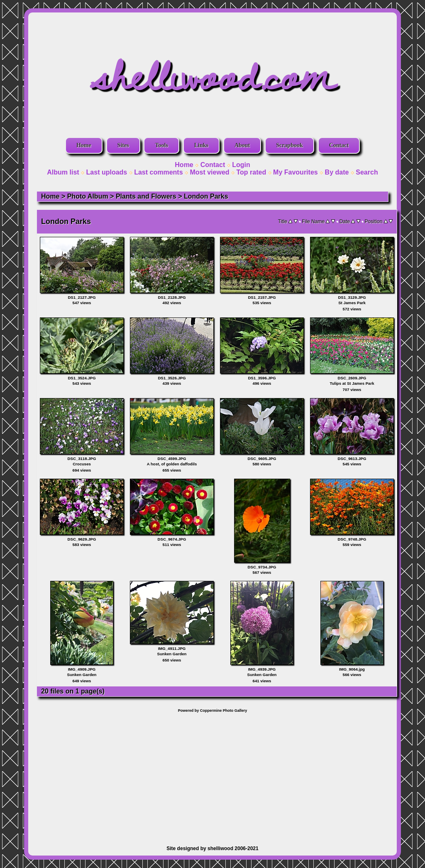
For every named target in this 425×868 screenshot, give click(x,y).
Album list (63, 172)
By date (337, 172)
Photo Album (88, 196)
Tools (161, 145)
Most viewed (209, 172)
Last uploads (107, 172)
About (242, 145)
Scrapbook (289, 145)
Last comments (158, 172)
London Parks (206, 196)
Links (201, 145)
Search (367, 172)
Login (241, 165)
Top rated (251, 172)
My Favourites (296, 172)
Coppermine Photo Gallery (224, 711)
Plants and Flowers (146, 196)
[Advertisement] (212, 775)
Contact (339, 145)
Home (84, 145)
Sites (123, 145)
